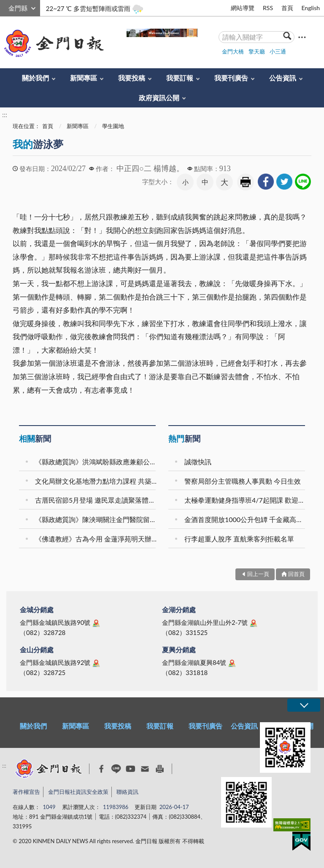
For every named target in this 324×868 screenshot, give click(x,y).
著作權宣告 (26, 792)
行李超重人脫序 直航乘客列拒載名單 (239, 539)
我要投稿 (132, 78)
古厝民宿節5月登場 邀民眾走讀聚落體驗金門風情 (97, 500)
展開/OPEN (304, 705)
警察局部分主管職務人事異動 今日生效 (243, 481)
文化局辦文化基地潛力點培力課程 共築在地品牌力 (97, 481)
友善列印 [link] (246, 182)
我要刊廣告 (231, 78)
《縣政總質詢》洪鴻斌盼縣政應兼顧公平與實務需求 (97, 462)
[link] (266, 182)
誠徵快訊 (198, 462)
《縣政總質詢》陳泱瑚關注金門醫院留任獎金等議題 (97, 519)
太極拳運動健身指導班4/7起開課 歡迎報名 (246, 500)
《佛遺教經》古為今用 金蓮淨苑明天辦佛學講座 (97, 539)
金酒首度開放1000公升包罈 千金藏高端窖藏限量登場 (246, 519)
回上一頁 (258, 574)
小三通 (278, 51)
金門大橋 (233, 51)
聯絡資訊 (127, 792)
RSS (268, 8)
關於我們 (35, 78)
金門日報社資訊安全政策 (78, 792)
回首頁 (296, 574)
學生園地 (113, 126)
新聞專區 (84, 78)
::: (5, 7)
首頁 (287, 8)
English (310, 8)
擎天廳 (257, 51)
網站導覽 (243, 8)
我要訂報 (180, 78)
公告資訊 (283, 78)
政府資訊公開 (159, 98)
